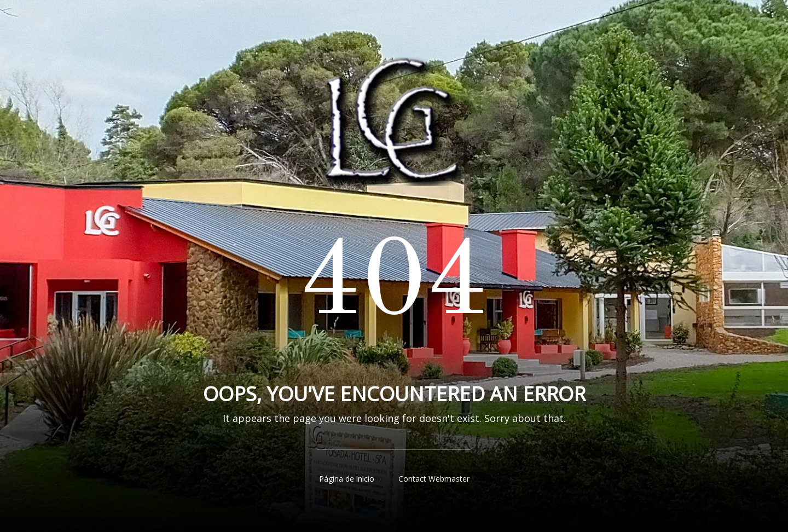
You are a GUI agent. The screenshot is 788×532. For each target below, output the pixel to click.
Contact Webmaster (434, 479)
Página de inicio (347, 479)
